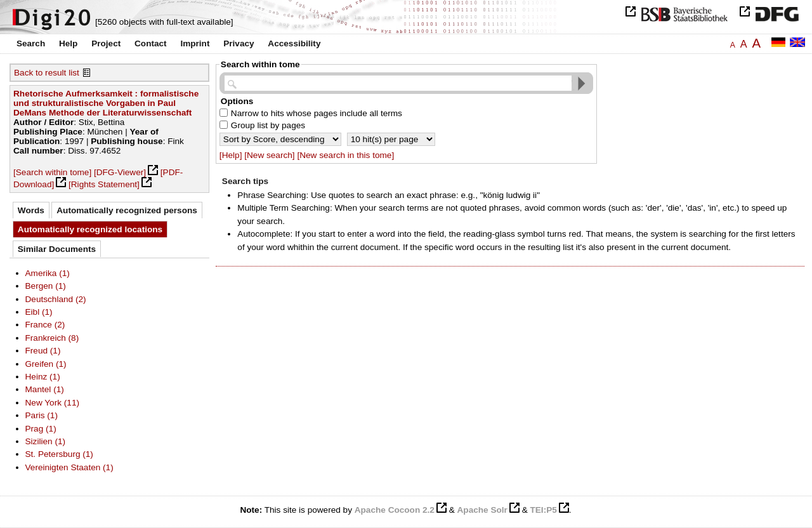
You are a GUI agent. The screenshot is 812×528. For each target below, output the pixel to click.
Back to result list (47, 73)
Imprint (195, 43)
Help (68, 43)
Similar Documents (57, 249)
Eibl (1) (39, 312)
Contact (151, 43)
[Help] (231, 155)
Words (31, 210)
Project (106, 43)
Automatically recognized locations (90, 229)
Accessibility (294, 43)
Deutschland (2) (56, 299)
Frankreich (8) (52, 338)
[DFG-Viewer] (120, 172)
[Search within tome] (52, 172)
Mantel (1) (45, 389)
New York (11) (52, 403)
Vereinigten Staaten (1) (69, 467)
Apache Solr (482, 510)
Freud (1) (43, 351)
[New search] (269, 155)
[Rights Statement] (104, 184)
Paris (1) (42, 415)
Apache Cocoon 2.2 (395, 510)
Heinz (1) (43, 377)
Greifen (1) (46, 364)
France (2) (45, 325)
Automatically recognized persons (127, 210)
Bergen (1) (46, 286)
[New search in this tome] (345, 155)
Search (31, 43)
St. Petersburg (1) (59, 454)
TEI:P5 (543, 510)
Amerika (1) (48, 273)
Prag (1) (41, 429)
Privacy (239, 43)
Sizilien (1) (46, 441)
